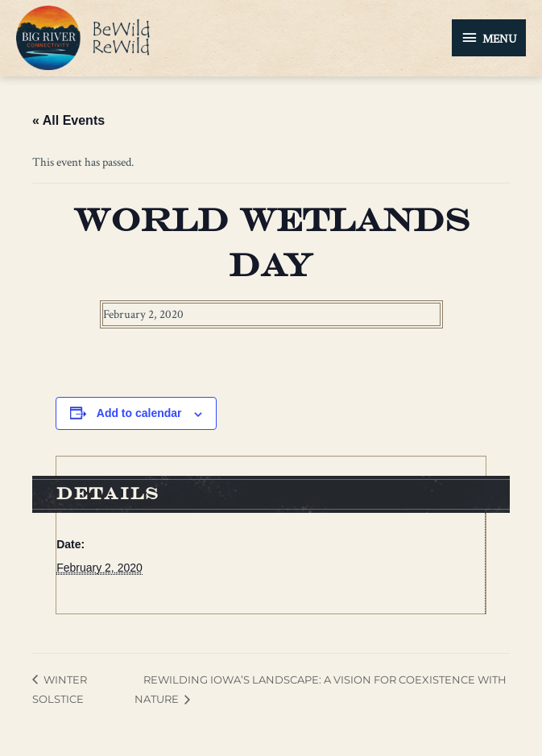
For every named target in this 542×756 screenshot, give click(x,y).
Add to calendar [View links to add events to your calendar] (139, 413)
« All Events (68, 120)
